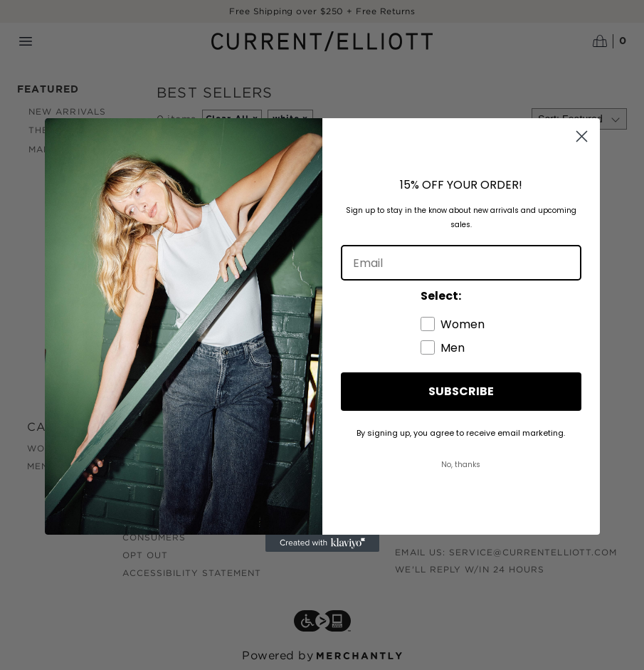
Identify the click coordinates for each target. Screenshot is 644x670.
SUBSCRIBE (461, 391)
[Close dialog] (582, 136)
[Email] (461, 263)
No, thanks (461, 465)
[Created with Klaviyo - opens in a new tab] (322, 543)
